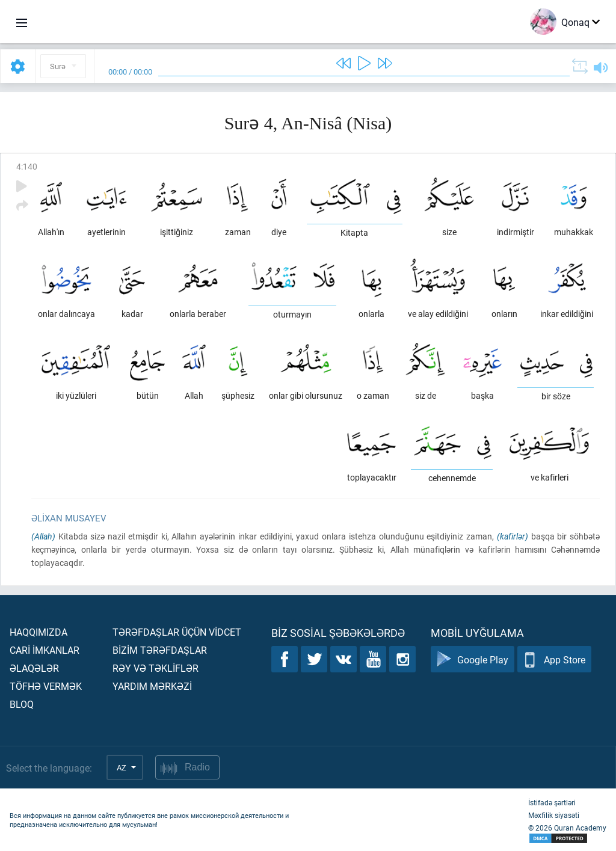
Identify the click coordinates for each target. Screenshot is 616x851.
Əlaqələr (34, 668)
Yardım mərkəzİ (152, 686)
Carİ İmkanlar (45, 650)
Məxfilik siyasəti (554, 815)
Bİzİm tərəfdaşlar (160, 650)
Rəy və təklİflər (156, 668)
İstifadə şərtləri (552, 802)
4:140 (27, 166)
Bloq (22, 704)
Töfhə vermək (46, 686)
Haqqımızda (38, 632)
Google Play (473, 659)
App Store (554, 659)
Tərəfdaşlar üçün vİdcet (177, 632)
